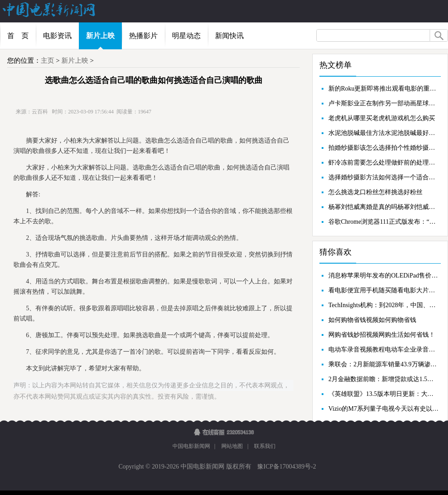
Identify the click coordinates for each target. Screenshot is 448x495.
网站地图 (232, 446)
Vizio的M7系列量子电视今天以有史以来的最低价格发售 (383, 409)
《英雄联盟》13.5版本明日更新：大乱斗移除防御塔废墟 (383, 394)
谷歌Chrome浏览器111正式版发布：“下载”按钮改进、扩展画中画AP (383, 222)
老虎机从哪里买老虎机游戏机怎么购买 (382, 118)
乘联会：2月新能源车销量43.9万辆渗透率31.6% (383, 364)
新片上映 (100, 36)
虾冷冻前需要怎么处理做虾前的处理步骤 (383, 163)
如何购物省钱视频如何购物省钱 (372, 320)
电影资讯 (57, 36)
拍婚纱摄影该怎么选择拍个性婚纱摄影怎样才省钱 (383, 148)
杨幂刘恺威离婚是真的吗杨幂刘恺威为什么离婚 (383, 207)
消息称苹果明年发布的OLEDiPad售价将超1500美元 (383, 276)
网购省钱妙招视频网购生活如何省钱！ (382, 335)
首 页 (18, 36)
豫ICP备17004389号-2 (286, 467)
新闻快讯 (229, 36)
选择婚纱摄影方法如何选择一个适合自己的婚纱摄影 (383, 177)
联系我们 (265, 446)
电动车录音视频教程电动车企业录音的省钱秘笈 (383, 350)
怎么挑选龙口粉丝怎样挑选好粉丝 (375, 192)
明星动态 (186, 36)
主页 (47, 61)
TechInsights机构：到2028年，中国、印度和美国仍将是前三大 (383, 305)
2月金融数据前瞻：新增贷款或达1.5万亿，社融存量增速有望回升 (383, 379)
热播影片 (143, 36)
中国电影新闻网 (191, 446)
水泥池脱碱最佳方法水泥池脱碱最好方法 (383, 133)
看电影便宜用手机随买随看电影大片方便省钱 (383, 290)
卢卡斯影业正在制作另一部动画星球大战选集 (383, 103)
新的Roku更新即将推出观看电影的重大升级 (383, 89)
